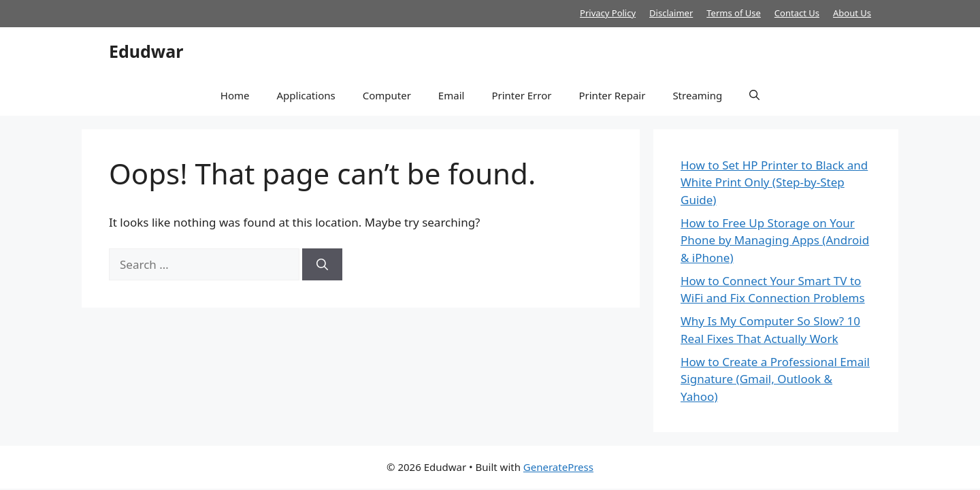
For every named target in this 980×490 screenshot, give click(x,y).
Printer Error (521, 95)
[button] (754, 95)
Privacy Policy (608, 13)
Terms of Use (734, 13)
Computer (387, 95)
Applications (306, 95)
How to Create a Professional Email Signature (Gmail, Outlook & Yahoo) (775, 379)
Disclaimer (671, 13)
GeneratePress (558, 467)
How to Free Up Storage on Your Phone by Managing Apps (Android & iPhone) (775, 240)
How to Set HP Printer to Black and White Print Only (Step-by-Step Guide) (774, 182)
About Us (852, 13)
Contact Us (797, 13)
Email (452, 95)
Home (235, 95)
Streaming (697, 95)
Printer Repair (612, 95)
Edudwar (146, 51)
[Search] (322, 265)
